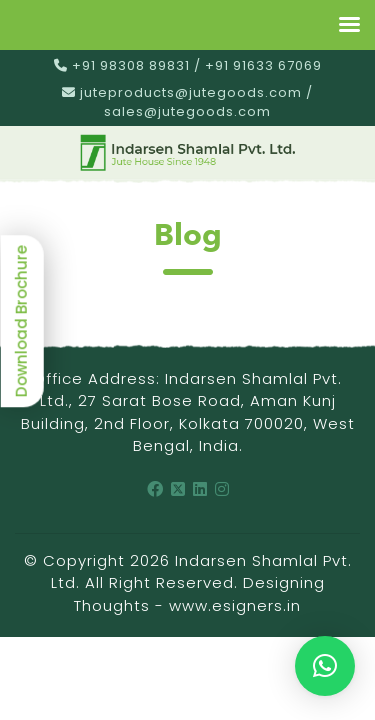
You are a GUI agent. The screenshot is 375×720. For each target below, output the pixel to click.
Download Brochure (21, 321)
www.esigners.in (235, 605)
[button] (325, 666)
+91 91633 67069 (263, 65)
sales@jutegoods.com (187, 111)
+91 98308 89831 (131, 65)
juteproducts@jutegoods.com (191, 92)
